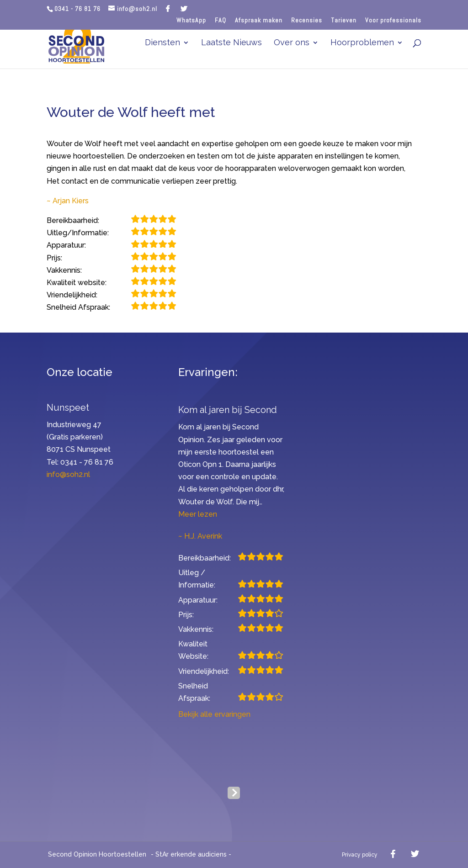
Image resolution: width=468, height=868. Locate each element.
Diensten (162, 43)
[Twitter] (184, 9)
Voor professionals (393, 21)
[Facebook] (168, 9)
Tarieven (344, 21)
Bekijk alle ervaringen (214, 714)
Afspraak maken (259, 21)
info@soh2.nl (68, 474)
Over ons (292, 43)
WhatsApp (191, 20)
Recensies (307, 21)
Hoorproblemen (362, 43)
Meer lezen (198, 514)
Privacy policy (360, 855)
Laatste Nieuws (231, 43)
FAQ (221, 21)
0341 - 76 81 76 (77, 9)
